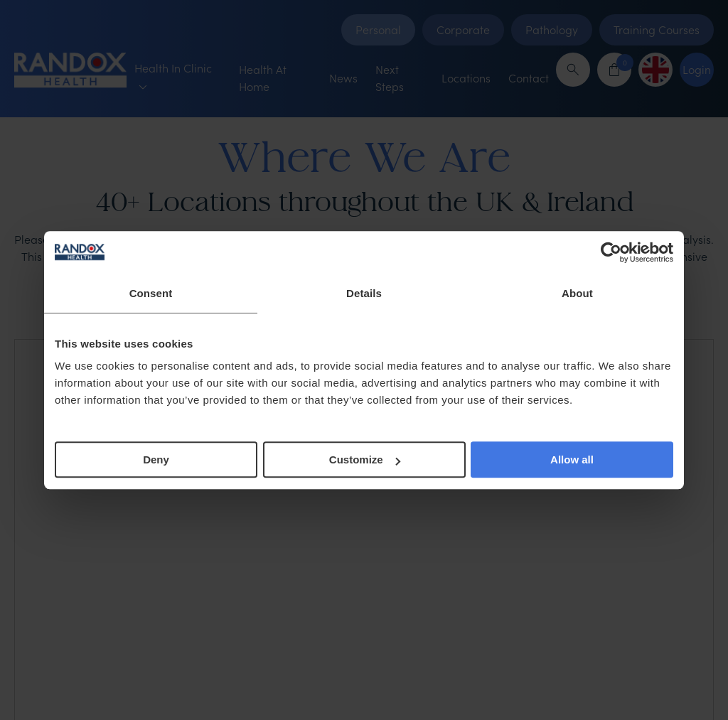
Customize (365, 460)
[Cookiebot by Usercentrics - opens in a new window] (611, 252)
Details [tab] (364, 293)
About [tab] (577, 293)
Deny (156, 460)
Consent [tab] (151, 293)
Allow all (572, 460)
